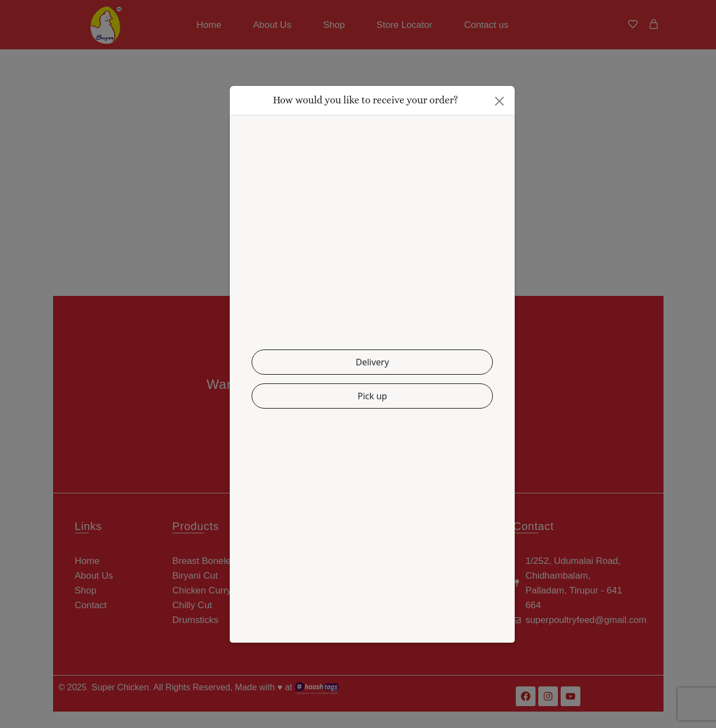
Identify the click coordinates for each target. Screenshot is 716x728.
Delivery (372, 362)
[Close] (499, 101)
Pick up (372, 396)
